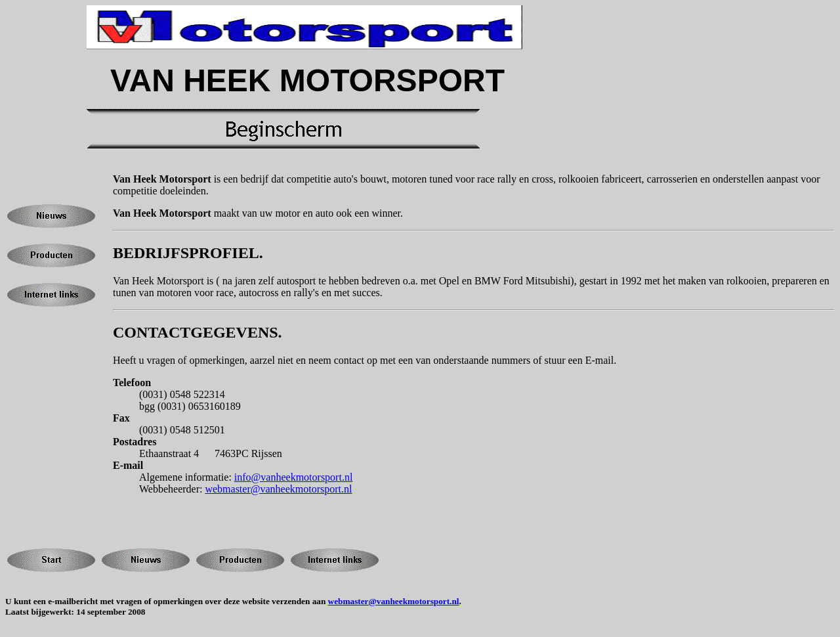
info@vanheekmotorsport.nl (293, 477)
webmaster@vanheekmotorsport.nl (278, 489)
